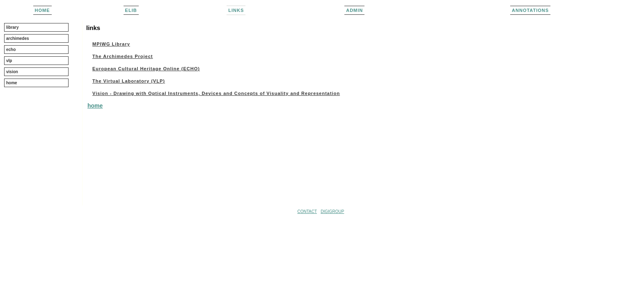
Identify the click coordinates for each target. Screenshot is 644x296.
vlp (9, 61)
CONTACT (307, 212)
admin (354, 10)
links (236, 10)
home (42, 10)
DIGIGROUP (332, 212)
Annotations (530, 10)
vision (12, 72)
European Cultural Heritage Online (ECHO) (146, 69)
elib (131, 10)
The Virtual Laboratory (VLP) (129, 81)
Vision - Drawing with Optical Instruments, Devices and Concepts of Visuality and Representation (216, 93)
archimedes (18, 38)
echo (11, 50)
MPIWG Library (111, 44)
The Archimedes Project (123, 56)
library (13, 27)
